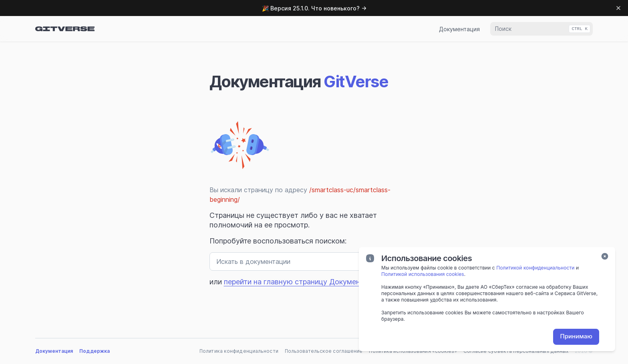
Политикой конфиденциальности (535, 268)
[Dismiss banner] (618, 8)
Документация (459, 29)
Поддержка (95, 351)
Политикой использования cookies (423, 274)
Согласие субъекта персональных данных (516, 351)
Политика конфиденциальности (239, 351)
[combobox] (541, 29)
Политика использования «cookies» (413, 351)
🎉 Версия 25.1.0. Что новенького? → (314, 8)
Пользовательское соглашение (324, 351)
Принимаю (576, 336)
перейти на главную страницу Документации (302, 282)
